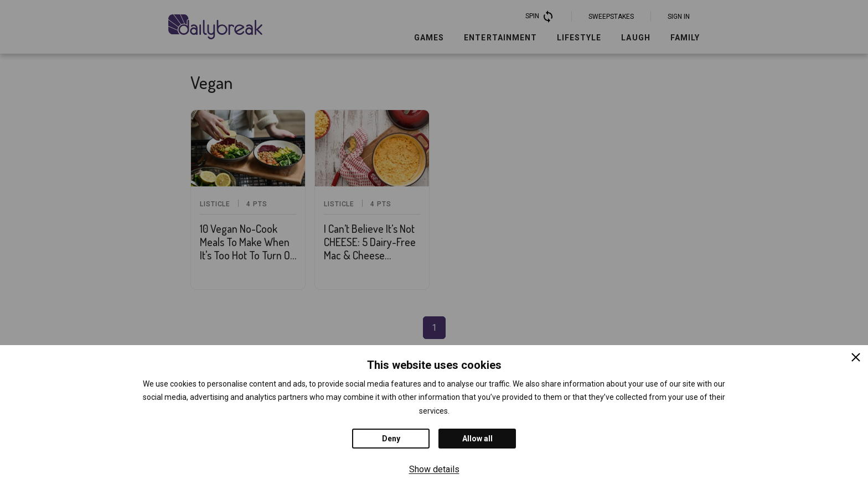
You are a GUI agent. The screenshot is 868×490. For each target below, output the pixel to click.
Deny (391, 439)
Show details (434, 469)
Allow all (477, 439)
